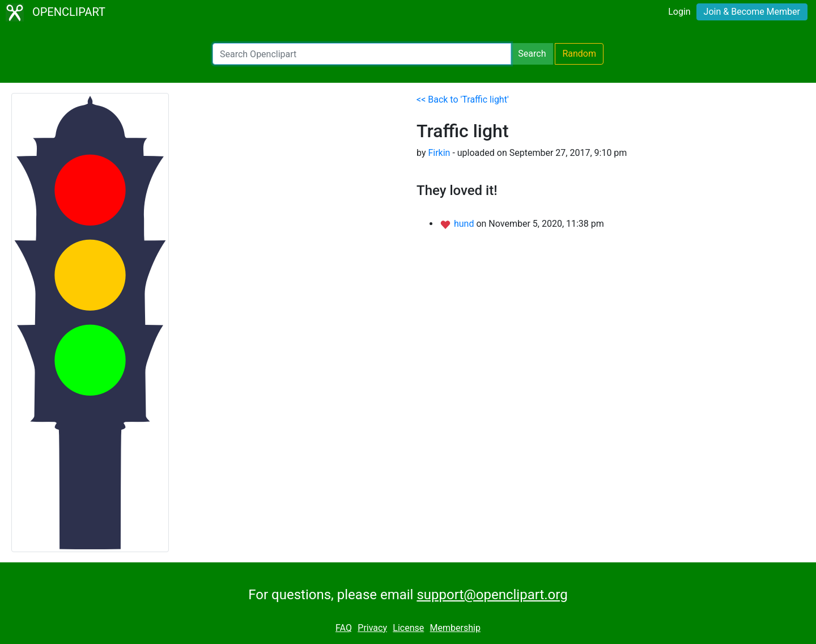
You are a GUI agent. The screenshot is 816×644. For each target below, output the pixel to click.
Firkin (439, 153)
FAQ (344, 628)
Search (532, 54)
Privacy (372, 628)
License (408, 628)
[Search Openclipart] (362, 54)
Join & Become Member (752, 12)
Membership (455, 628)
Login (679, 12)
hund (465, 224)
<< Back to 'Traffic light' (463, 99)
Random (579, 54)
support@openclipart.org (492, 595)
